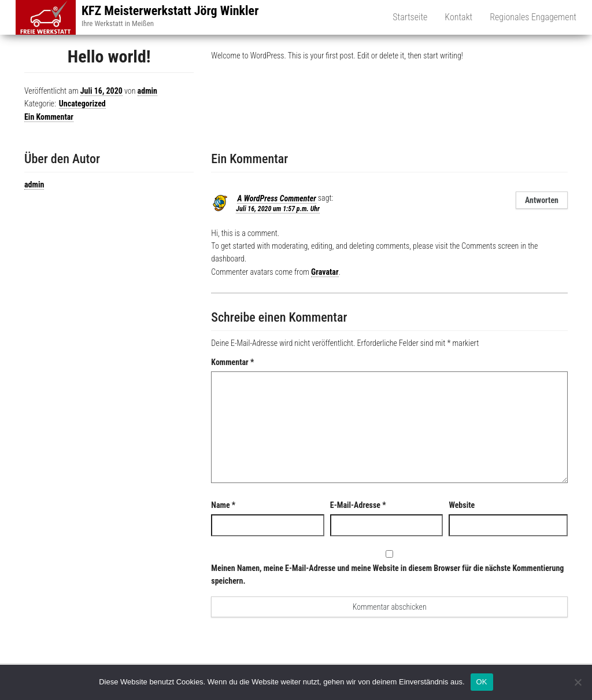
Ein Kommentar (49, 117)
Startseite (410, 17)
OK (482, 682)
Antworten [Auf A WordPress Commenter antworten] (542, 200)
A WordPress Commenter (276, 198)
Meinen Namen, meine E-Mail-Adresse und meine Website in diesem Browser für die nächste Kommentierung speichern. (387, 574)
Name (223, 505)
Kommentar (232, 362)
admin (147, 91)
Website (462, 505)
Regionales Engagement (533, 17)
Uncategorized (82, 104)
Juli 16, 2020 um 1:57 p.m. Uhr (278, 209)
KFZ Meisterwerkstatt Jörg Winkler (170, 11)
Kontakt (458, 17)
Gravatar (325, 272)
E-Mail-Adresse (358, 505)
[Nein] (578, 682)
